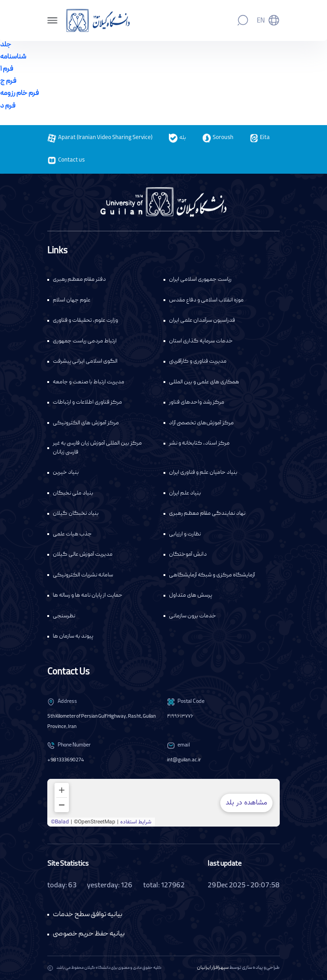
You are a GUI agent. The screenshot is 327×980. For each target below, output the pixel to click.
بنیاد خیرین (66, 473)
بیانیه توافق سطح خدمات (88, 915)
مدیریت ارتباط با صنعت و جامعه (89, 382)
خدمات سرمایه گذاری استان (201, 341)
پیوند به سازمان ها (73, 636)
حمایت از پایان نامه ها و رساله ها (88, 596)
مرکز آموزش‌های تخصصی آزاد (201, 423)
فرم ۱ (7, 69)
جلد (6, 45)
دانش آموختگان (188, 555)
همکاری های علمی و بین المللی (204, 382)
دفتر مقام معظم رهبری (79, 280)
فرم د (8, 106)
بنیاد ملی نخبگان (73, 493)
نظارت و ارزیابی (185, 534)
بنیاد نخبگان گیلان (76, 514)
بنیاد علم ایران (185, 493)
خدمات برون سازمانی (193, 616)
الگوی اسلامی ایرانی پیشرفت (85, 362)
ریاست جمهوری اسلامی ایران (200, 280)
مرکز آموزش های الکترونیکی (86, 423)
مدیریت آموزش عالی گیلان (83, 555)
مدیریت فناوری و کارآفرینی (198, 362)
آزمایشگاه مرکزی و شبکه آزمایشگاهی (212, 575)
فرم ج (8, 81)
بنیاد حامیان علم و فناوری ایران (203, 473)
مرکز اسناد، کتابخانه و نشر (199, 443)
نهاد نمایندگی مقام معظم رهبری (207, 514)
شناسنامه (13, 57)
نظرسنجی (64, 616)
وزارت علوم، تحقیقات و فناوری (85, 321)
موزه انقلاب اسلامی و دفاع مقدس (206, 300)
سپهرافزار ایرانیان (213, 968)
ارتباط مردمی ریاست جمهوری (85, 341)
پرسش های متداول (191, 596)
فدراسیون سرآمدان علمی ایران (202, 321)
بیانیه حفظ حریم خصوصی (89, 934)
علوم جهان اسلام (72, 300)
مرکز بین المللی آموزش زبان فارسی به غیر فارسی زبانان (97, 448)
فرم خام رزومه (19, 94)
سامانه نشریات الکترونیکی (83, 575)
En (261, 21)
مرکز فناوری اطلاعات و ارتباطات (87, 402)
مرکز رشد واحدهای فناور (197, 402)
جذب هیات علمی (72, 534)
